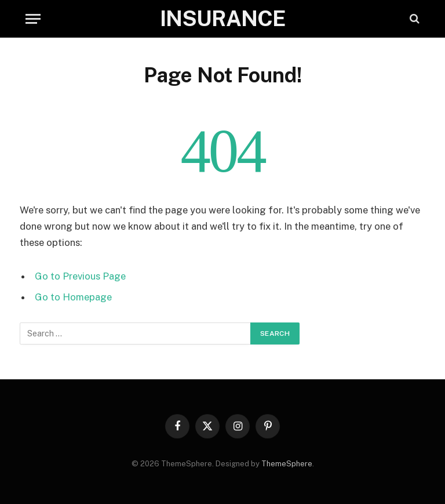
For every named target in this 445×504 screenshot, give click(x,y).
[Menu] (33, 19)
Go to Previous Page (80, 276)
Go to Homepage (73, 297)
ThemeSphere (287, 464)
